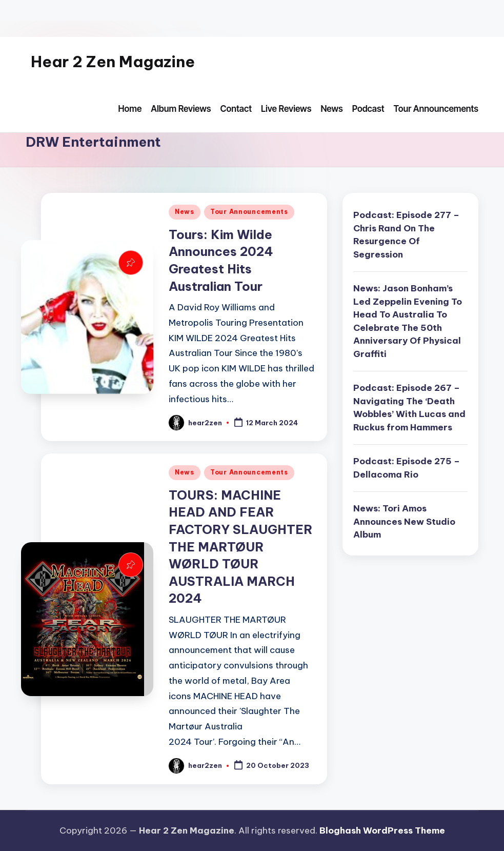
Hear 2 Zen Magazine (113, 62)
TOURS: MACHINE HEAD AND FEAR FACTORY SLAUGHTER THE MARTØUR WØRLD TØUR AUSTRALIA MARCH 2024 (241, 547)
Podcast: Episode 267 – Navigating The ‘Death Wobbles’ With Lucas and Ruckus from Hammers (409, 408)
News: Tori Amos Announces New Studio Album (404, 521)
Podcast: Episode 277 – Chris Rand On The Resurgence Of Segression (406, 235)
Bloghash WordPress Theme (382, 830)
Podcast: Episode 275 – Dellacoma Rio (407, 468)
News (185, 212)
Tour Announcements (249, 212)
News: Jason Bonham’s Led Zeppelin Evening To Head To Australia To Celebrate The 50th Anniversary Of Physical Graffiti (408, 321)
